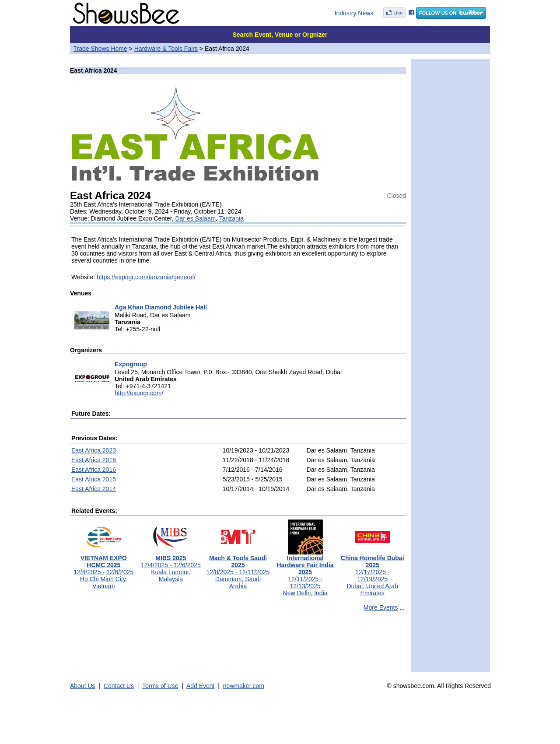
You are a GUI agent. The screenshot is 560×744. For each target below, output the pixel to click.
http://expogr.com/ (139, 393)
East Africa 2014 (94, 489)
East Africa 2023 (94, 450)
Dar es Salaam (196, 218)
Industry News (354, 13)
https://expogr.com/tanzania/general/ (146, 277)
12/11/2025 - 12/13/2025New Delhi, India (305, 573)
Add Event (201, 686)
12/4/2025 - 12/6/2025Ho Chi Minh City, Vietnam (103, 569)
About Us (83, 686)
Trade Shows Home (100, 49)
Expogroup (131, 364)
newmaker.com (244, 686)
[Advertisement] (238, 646)
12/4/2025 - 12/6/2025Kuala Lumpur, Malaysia (171, 566)
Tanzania (231, 218)
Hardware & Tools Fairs (166, 49)
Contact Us (119, 686)
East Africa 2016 (94, 470)
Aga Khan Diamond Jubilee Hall (161, 307)
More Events (381, 607)
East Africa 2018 (94, 460)
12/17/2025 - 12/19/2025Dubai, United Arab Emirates (373, 573)
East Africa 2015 (94, 479)
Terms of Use (160, 686)
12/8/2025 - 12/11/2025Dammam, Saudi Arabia (238, 569)
